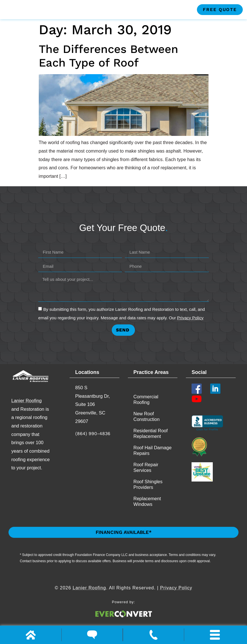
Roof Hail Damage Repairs (153, 460)
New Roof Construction (147, 426)
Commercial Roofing (146, 409)
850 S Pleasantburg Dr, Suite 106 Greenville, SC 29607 (93, 414)
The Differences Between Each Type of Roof (109, 65)
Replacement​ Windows (147, 511)
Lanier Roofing (26, 410)
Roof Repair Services (146, 477)
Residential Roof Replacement (151, 443)
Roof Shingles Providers (148, 494)
